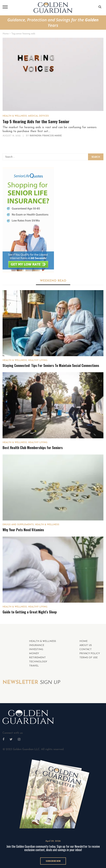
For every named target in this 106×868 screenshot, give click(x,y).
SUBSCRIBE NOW (53, 861)
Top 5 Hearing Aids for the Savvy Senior (36, 121)
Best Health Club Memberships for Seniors (33, 447)
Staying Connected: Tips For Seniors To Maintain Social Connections (51, 365)
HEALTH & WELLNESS (15, 116)
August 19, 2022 (12, 136)
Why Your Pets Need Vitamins (23, 530)
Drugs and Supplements (18, 525)
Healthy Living (38, 360)
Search (96, 157)
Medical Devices (38, 116)
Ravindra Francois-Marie (46, 136)
